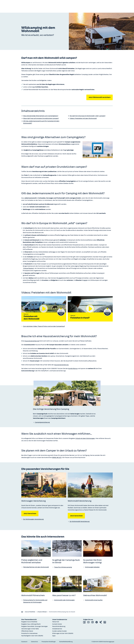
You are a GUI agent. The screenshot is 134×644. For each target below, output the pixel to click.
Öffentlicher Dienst (27, 631)
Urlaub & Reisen (42, 612)
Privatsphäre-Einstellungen (49, 642)
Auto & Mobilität (30, 612)
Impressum (24, 642)
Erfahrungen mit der (63, 633)
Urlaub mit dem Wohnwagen (85, 438)
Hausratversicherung (32, 341)
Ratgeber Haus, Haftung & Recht (31, 624)
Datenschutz (34, 642)
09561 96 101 (57, 458)
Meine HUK (56, 622)
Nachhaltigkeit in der (32, 636)
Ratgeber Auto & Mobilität (29, 622)
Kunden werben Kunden (60, 631)
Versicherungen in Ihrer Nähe (30, 629)
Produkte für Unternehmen (29, 633)
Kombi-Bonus (73, 369)
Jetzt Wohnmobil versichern (100, 97)
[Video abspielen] (44, 309)
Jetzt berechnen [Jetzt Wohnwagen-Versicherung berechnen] (30, 513)
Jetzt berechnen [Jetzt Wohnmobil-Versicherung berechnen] (76, 516)
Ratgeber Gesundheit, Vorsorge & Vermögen (34, 626)
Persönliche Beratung (59, 626)
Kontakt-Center (57, 624)
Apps (54, 636)
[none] (67, 393)
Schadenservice (57, 629)
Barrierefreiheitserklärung (66, 642)
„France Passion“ (28, 268)
